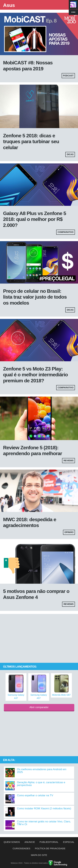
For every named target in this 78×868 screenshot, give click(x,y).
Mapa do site (39, 855)
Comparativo (66, 232)
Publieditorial (49, 842)
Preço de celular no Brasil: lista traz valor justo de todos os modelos (35, 297)
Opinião (69, 532)
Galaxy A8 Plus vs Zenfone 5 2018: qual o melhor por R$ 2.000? (35, 219)
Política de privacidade (50, 848)
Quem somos (12, 842)
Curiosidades (21, 848)
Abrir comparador (39, 707)
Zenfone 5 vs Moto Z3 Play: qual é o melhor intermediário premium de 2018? (35, 375)
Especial (69, 842)
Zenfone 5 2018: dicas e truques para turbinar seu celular (31, 142)
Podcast (68, 76)
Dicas (70, 154)
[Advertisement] (39, 639)
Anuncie (30, 842)
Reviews (69, 460)
